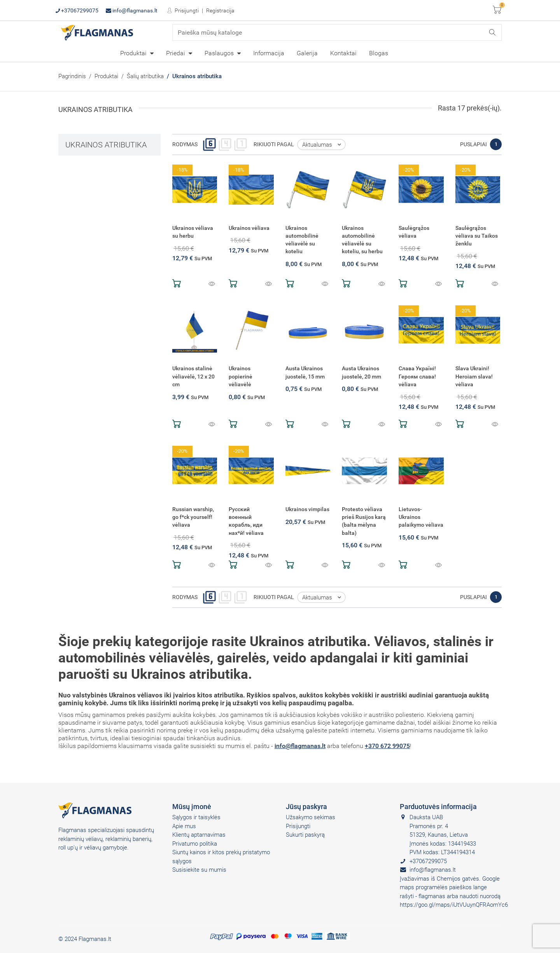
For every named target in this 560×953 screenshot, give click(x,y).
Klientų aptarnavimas (199, 835)
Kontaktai (343, 53)
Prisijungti (186, 11)
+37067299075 (77, 11)
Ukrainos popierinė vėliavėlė (241, 376)
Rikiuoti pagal (274, 144)
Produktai (134, 53)
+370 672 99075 (387, 746)
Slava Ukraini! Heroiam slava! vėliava (474, 376)
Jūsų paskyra (306, 807)
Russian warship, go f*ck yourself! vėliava (193, 517)
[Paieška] (337, 32)
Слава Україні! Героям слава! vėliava (417, 376)
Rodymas (185, 144)
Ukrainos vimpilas (307, 509)
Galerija (307, 53)
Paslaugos (220, 53)
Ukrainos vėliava (249, 228)
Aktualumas (324, 145)
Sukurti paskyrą (305, 835)
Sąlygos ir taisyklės (196, 817)
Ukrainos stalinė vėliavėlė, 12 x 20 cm (193, 376)
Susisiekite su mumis (199, 870)
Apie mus (184, 826)
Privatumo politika (195, 844)
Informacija (269, 53)
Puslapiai (473, 144)
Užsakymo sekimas (311, 817)
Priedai (176, 53)
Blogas (379, 53)
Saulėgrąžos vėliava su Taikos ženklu (477, 236)
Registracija (220, 11)
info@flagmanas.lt (132, 11)
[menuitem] (137, 53)
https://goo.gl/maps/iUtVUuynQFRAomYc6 (454, 905)
